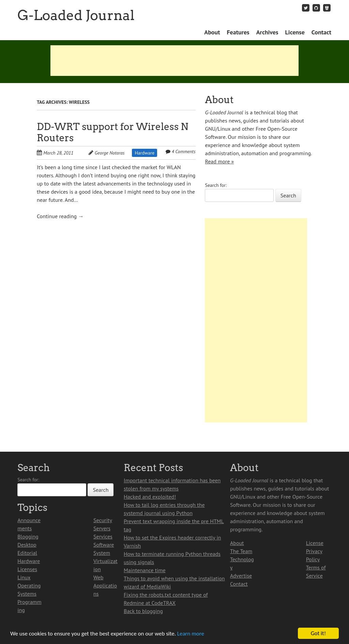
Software (104, 545)
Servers (102, 528)
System (102, 553)
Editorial (27, 553)
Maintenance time (145, 570)
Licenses (27, 569)
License (295, 32)
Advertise (241, 576)
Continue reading (60, 216)
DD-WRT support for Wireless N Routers (113, 132)
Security (103, 520)
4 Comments (183, 151)
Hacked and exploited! (150, 497)
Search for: (216, 185)
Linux (24, 577)
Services (103, 536)
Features (238, 32)
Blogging (28, 536)
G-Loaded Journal (76, 15)
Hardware (145, 153)
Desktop (27, 545)
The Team (241, 551)
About (212, 32)
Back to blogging (143, 611)
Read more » (219, 161)
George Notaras (110, 153)
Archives (267, 32)
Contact (321, 32)
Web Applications (105, 585)
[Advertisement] (174, 61)
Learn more (191, 634)
